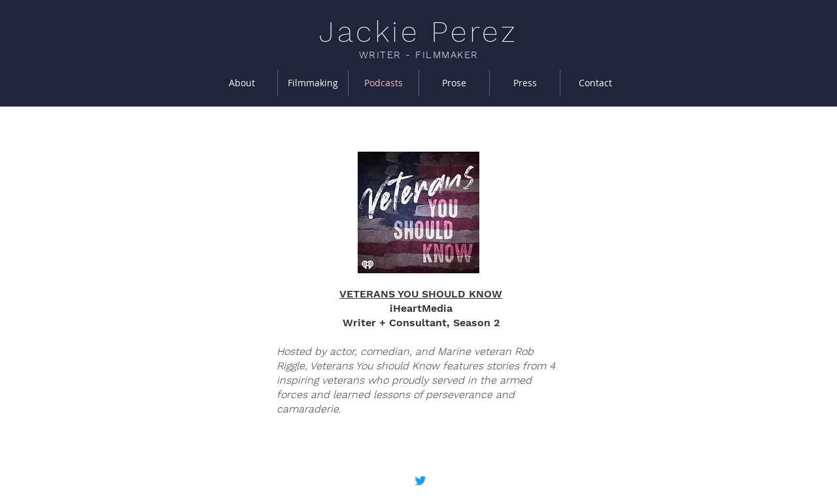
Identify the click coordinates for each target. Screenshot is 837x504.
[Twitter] (420, 480)
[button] (313, 83)
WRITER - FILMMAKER (419, 55)
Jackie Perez (418, 32)
